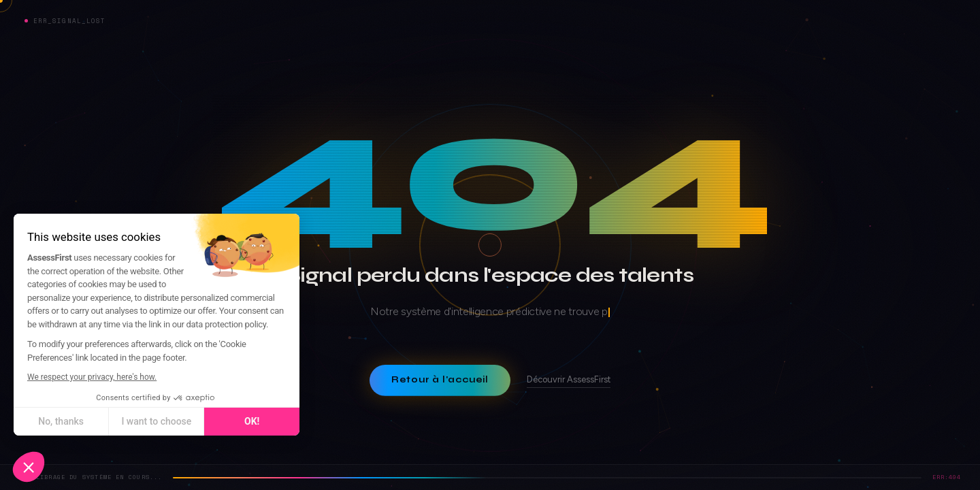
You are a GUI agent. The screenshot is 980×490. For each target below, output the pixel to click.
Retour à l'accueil (440, 380)
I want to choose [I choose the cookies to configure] (130, 421)
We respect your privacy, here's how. (66, 377)
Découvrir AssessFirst (569, 379)
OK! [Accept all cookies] (226, 421)
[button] (29, 467)
